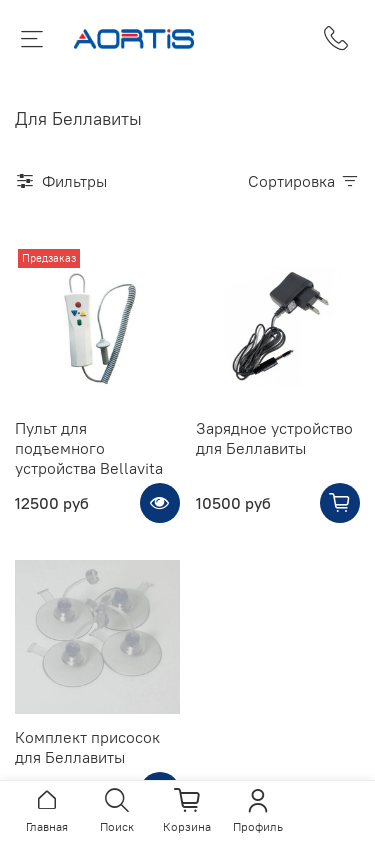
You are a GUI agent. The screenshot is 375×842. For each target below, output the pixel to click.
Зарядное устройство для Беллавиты (274, 438)
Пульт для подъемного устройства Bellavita (89, 448)
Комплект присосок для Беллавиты (87, 747)
